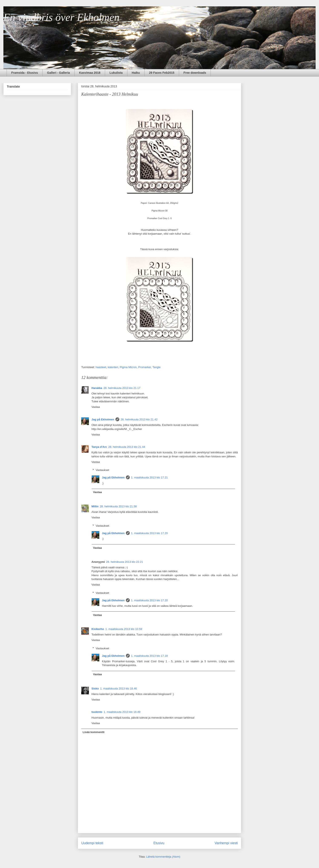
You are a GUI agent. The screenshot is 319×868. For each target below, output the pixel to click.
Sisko (95, 689)
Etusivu (159, 843)
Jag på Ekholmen (103, 419)
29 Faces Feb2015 (162, 73)
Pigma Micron (128, 367)
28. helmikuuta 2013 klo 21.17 (122, 388)
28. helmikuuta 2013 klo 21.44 (127, 447)
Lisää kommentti (94, 732)
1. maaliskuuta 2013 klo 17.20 (149, 533)
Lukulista (116, 73)
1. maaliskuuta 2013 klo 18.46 (119, 689)
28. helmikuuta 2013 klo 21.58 (118, 506)
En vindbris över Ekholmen (61, 17)
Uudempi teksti (92, 843)
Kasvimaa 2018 (90, 73)
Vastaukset (102, 470)
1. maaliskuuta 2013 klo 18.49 (122, 712)
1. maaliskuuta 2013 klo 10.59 (124, 629)
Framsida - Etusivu (25, 73)
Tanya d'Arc (99, 447)
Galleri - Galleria (58, 73)
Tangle (157, 367)
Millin (95, 506)
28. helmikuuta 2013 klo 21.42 (139, 419)
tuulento (97, 712)
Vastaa (96, 407)
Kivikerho (98, 629)
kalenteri (113, 367)
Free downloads (195, 73)
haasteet (101, 367)
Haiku (136, 73)
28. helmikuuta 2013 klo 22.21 (125, 562)
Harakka (97, 388)
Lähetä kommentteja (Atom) (163, 857)
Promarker (145, 367)
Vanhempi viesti (226, 843)
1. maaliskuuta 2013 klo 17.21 (149, 477)
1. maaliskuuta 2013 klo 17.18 (149, 656)
